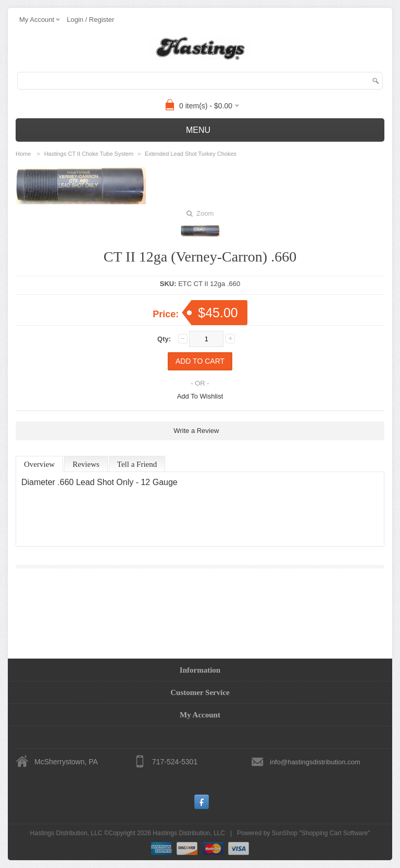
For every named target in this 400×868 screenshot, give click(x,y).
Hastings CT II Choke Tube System (89, 154)
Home (23, 154)
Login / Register (90, 20)
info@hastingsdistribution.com (315, 762)
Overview (39, 464)
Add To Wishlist (200, 396)
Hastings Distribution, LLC (189, 833)
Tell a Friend (137, 464)
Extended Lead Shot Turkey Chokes (191, 154)
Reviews (86, 464)
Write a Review (196, 431)
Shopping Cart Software (335, 833)
